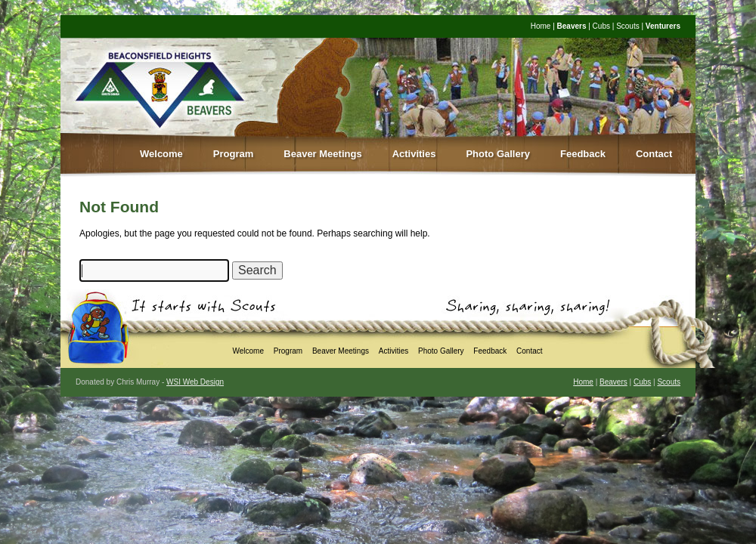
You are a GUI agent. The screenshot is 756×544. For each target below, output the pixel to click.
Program (233, 154)
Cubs (601, 26)
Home (541, 26)
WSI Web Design (195, 382)
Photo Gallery (498, 154)
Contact (654, 154)
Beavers (572, 26)
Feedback (583, 154)
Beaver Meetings (322, 154)
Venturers (663, 26)
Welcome (161, 154)
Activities (414, 154)
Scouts (628, 26)
